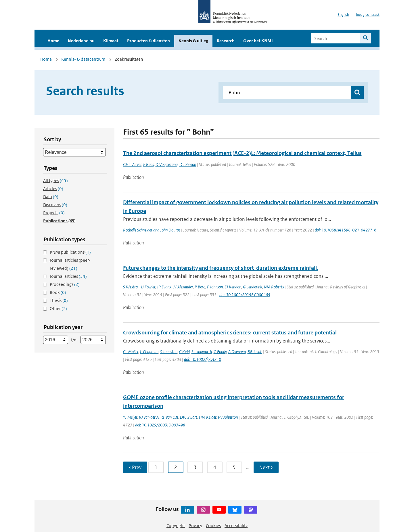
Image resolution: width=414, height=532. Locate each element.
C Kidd (184, 352)
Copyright (176, 526)
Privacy (195, 526)
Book (58, 292)
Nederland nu (81, 41)
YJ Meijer (130, 417)
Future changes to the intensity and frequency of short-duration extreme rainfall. (221, 268)
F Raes (148, 164)
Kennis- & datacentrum (83, 59)
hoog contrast (368, 15)
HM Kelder (208, 417)
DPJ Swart (189, 417)
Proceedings (65, 284)
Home (53, 41)
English (343, 15)
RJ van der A (149, 417)
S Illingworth (202, 352)
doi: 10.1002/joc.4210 (203, 359)
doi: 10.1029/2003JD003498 (160, 425)
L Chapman (149, 352)
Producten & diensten (148, 41)
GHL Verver (132, 164)
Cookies (213, 526)
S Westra (130, 287)
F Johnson (215, 287)
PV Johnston (228, 417)
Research (226, 41)
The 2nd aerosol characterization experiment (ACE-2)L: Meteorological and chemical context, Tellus (242, 153)
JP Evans (164, 287)
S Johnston (169, 352)
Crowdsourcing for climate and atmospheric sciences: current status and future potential (230, 333)
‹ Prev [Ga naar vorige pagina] (135, 467)
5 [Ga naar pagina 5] (234, 467)
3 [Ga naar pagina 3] (195, 467)
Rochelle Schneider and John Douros (152, 230)
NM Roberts (274, 287)
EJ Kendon (233, 287)
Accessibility (236, 526)
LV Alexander (183, 287)
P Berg (200, 287)
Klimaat (111, 41)
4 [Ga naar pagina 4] (215, 467)
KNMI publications (70, 252)
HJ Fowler (147, 287)
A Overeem (237, 352)
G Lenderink (253, 287)
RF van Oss (169, 417)
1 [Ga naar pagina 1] (156, 467)
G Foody (220, 352)
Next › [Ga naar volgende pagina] (266, 467)
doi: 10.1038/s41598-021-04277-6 (346, 230)
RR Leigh (255, 352)
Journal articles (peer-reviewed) (70, 264)
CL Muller (131, 352)
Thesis (59, 300)
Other (58, 308)
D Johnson (188, 164)
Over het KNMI (258, 41)
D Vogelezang (167, 164)
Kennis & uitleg (193, 41)
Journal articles (68, 276)
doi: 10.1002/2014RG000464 (245, 295)
